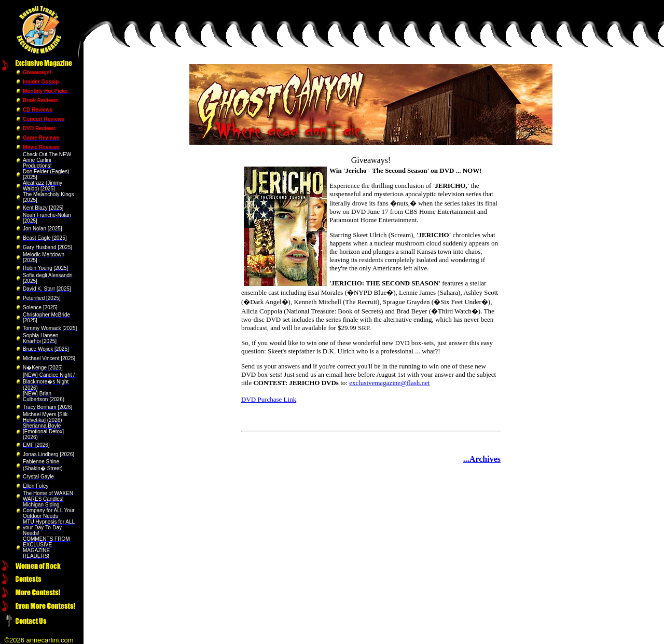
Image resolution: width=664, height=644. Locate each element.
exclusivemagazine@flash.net (389, 383)
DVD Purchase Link (269, 399)
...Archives (482, 459)
